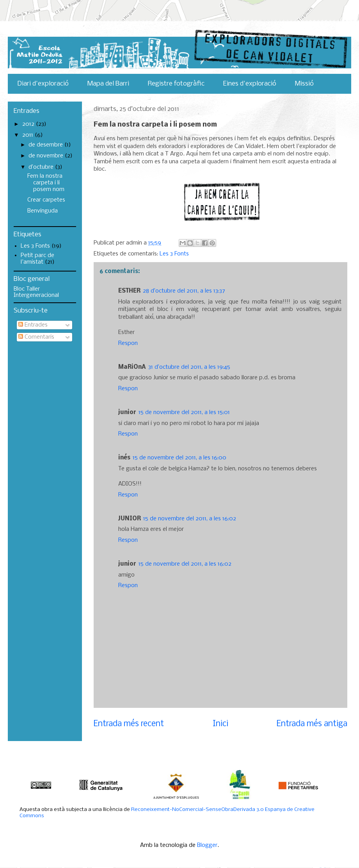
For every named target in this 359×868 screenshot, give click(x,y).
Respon (128, 343)
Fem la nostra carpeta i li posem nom (46, 183)
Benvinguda (43, 211)
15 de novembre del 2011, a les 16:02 (190, 519)
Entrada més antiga (312, 724)
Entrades (33, 325)
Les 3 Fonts (174, 254)
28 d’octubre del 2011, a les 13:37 (184, 291)
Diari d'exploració (43, 84)
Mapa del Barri (108, 84)
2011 (28, 135)
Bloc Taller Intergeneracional (36, 292)
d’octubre (42, 167)
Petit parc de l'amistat (37, 259)
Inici (220, 724)
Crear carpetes (46, 200)
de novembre (47, 156)
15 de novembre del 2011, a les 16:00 (179, 458)
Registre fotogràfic (176, 84)
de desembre (46, 145)
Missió (304, 84)
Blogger (207, 845)
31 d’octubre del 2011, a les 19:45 (189, 367)
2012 (29, 124)
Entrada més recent (129, 724)
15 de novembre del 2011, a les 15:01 (184, 413)
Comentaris (36, 337)
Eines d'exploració (250, 84)
